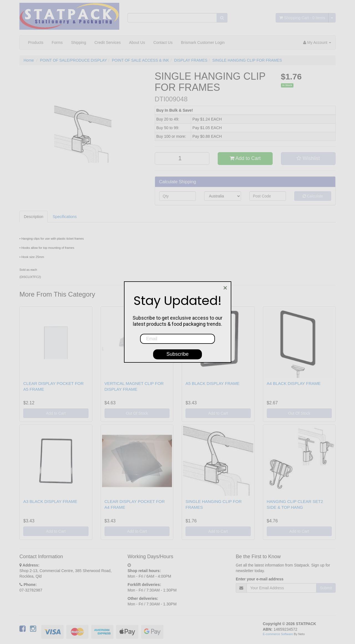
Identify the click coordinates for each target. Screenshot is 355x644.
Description (34, 217)
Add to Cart (245, 158)
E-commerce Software (278, 634)
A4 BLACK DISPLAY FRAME (294, 383)
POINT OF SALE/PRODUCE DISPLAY (73, 60)
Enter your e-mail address (260, 579)
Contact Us (163, 42)
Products (36, 42)
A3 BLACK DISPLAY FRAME (50, 501)
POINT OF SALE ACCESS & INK (140, 60)
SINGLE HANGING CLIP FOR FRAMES (247, 60)
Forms (57, 42)
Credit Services (107, 42)
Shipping (79, 42)
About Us (137, 42)
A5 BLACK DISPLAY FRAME (213, 383)
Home (29, 60)
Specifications (65, 217)
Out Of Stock (137, 413)
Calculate (313, 196)
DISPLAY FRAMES (191, 60)
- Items (302, 18)
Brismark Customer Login (203, 42)
